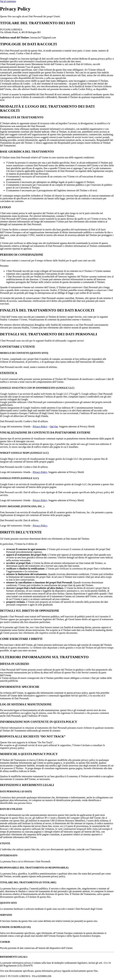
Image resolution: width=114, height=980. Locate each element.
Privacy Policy (40, 427)
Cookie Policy (61, 976)
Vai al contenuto (8, 1)
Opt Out (54, 427)
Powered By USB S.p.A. (99, 976)
